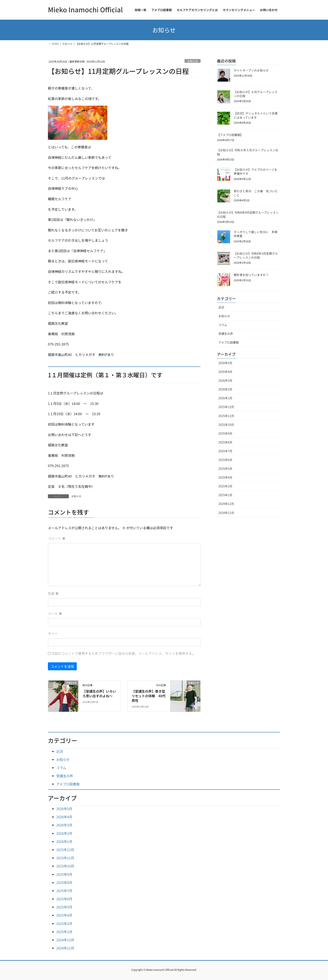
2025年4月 (225, 477)
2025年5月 (225, 469)
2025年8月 (225, 442)
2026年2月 (225, 389)
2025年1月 (225, 495)
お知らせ (193, 61)
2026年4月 (225, 372)
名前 (53, 593)
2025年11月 (226, 416)
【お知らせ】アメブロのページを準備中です (256, 172)
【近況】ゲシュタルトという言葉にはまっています (256, 115)
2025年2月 (225, 486)
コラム (223, 325)
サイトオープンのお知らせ (251, 70)
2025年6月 (225, 460)
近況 (221, 307)
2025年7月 (225, 451)
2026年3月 (225, 380)
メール (55, 613)
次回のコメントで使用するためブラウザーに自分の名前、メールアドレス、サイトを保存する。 (123, 653)
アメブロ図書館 (229, 342)
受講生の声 (226, 334)
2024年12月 (226, 504)
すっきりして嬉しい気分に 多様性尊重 (256, 234)
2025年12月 (226, 407)
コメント (57, 538)
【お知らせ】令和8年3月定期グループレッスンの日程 (256, 256)
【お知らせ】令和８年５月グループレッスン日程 (248, 152)
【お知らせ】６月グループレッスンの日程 (256, 94)
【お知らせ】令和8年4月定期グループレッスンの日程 (248, 214)
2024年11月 (226, 513)
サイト (53, 633)
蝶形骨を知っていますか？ (251, 275)
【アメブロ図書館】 (231, 135)
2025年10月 (226, 425)
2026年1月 (225, 398)
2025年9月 (225, 433)
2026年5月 (225, 363)
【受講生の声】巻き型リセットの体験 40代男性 (149, 696)
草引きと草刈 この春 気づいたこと (256, 193)
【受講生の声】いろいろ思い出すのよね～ (99, 694)
